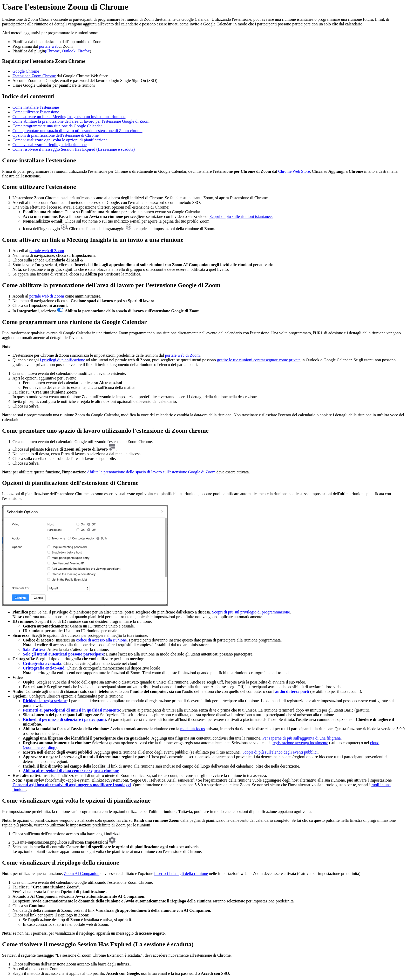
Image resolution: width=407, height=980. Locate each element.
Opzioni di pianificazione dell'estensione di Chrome (56, 135)
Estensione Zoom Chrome (34, 76)
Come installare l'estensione (36, 107)
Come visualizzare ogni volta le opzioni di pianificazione (60, 140)
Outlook (69, 51)
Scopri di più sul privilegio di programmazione (251, 612)
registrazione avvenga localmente (300, 743)
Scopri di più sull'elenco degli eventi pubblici (280, 752)
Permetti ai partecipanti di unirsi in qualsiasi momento (71, 710)
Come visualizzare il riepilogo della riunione (50, 145)
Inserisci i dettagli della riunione (181, 874)
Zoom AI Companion (82, 874)
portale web (48, 46)
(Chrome (52, 51)
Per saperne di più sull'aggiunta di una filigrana (302, 738)
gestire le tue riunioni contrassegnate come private (259, 360)
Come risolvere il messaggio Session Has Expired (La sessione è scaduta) (74, 149)
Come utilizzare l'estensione (36, 112)
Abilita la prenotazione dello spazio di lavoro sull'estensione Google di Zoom (151, 472)
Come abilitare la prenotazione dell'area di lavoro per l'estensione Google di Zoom (81, 121)
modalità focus (192, 729)
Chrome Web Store (294, 171)
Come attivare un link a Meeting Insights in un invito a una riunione (69, 117)
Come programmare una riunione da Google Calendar (57, 126)
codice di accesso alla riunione (101, 640)
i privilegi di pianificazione (63, 360)
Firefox (84, 51)
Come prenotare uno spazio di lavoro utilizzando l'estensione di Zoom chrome (77, 131)
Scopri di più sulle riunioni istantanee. (241, 216)
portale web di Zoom (47, 251)
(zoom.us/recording (39, 747)
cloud (375, 743)
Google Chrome (26, 71)
